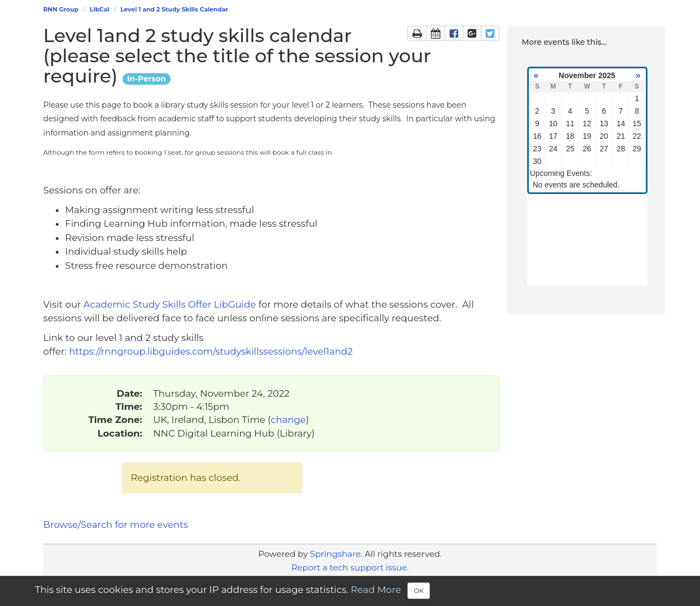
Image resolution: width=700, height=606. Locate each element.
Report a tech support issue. (350, 567)
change (288, 420)
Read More (376, 590)
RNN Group (61, 9)
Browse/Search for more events (116, 525)
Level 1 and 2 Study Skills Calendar (174, 9)
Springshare (336, 554)
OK (419, 590)
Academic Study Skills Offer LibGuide (171, 304)
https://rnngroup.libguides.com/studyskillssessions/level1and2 (212, 351)
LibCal (100, 9)
